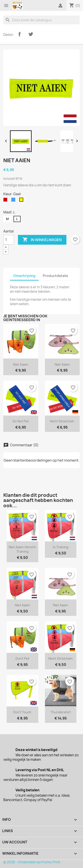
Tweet (31, 34)
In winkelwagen (42, 240)
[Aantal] (9, 240)
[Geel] (22, 201)
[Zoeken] (41, 20)
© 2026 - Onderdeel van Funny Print (32, 862)
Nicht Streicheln (62, 421)
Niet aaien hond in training (22, 549)
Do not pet (21, 421)
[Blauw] (14, 201)
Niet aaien (21, 364)
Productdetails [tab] (55, 276)
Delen (19, 34)
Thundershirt (61, 712)
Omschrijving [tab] (24, 276)
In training (61, 547)
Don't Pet (22, 658)
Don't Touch (22, 712)
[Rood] (6, 201)
